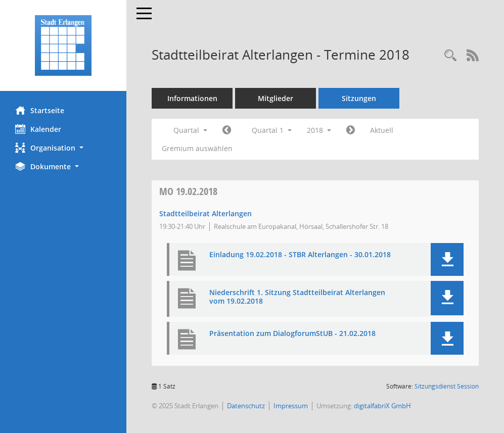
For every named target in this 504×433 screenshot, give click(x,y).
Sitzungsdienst (447, 386)
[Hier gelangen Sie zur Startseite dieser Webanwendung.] (63, 45)
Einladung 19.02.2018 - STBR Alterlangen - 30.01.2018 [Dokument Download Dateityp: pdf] (300, 255)
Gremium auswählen (197, 148)
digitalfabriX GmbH (382, 406)
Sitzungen (359, 98)
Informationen (192, 98)
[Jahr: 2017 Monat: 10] (227, 130)
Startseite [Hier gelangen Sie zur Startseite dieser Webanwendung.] (40, 110)
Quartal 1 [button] (272, 130)
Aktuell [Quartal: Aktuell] (382, 130)
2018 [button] (319, 130)
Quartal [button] (190, 130)
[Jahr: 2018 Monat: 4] (351, 130)
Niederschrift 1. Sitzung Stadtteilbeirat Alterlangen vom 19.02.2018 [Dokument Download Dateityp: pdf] (297, 297)
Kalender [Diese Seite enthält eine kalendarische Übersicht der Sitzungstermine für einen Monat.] (38, 129)
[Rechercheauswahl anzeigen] (450, 56)
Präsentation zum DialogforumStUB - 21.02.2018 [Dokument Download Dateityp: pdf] (292, 334)
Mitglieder (276, 98)
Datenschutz (246, 406)
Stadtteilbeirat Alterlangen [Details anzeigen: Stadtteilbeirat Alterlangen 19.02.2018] (205, 213)
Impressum (291, 406)
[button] (63, 148)
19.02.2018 (188, 191)
